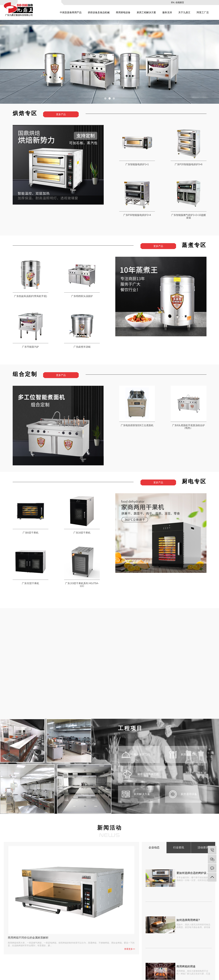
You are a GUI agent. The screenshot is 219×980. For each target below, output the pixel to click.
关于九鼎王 (184, 12)
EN (173, 2)
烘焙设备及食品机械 (99, 12)
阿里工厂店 (203, 12)
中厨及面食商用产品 (71, 12)
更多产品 (61, 114)
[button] (105, 98)
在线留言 (180, 2)
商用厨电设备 (123, 12)
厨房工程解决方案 (146, 12)
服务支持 (167, 12)
